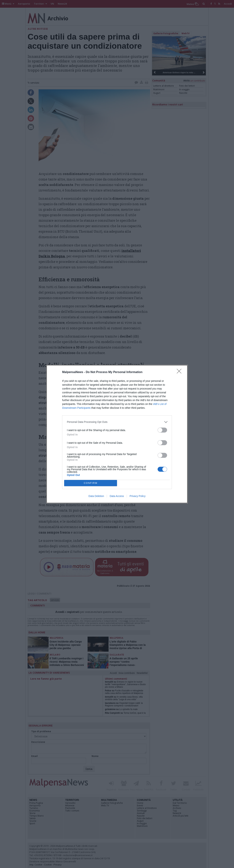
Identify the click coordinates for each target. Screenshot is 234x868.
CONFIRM (91, 483)
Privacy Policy (138, 496)
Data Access (117, 496)
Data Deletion (96, 496)
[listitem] (117, 422)
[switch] (162, 430)
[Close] (180, 372)
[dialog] (117, 434)
